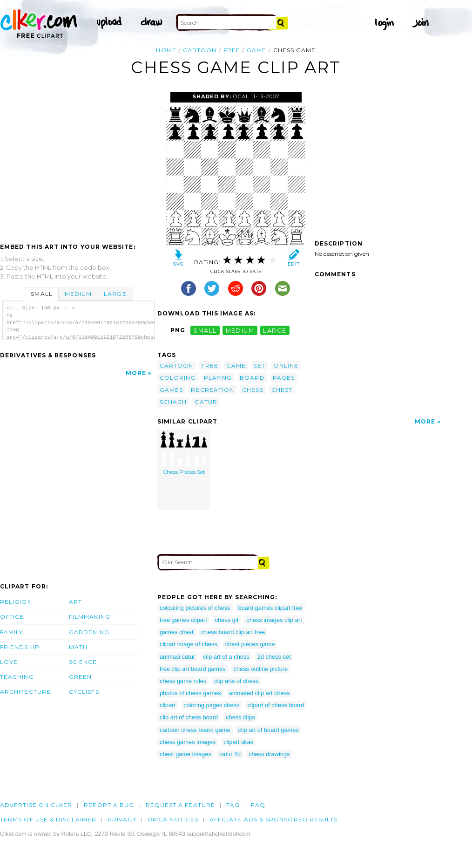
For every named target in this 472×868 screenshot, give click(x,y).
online (286, 366)
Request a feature (180, 805)
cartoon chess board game (195, 730)
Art (75, 602)
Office (12, 617)
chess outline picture (261, 669)
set (260, 366)
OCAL (241, 96)
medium (240, 330)
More (136, 373)
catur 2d (230, 754)
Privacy (122, 819)
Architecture (25, 692)
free (232, 50)
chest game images (185, 754)
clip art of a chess (226, 657)
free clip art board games (193, 669)
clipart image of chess (189, 644)
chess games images (188, 742)
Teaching (17, 677)
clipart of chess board (276, 705)
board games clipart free (270, 608)
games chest (177, 632)
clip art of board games (269, 730)
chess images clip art (274, 620)
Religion (16, 602)
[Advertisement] (78, 162)
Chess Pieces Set (184, 454)
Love (9, 662)
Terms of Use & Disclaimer (48, 819)
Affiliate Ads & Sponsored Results (274, 819)
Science (83, 662)
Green (80, 677)
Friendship (20, 647)
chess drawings (269, 754)
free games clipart (183, 620)
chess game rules (183, 681)
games (171, 390)
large (275, 330)
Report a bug (109, 805)
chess (253, 390)
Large (115, 294)
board (252, 378)
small (205, 330)
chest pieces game (250, 644)
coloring (178, 378)
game (256, 50)
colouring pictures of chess (195, 608)
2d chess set (274, 657)
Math (78, 647)
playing (218, 378)
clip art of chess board (189, 717)
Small (41, 294)
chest (282, 390)
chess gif (227, 620)
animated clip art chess (260, 693)
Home (166, 50)
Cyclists (84, 692)
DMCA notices (173, 819)
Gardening (89, 632)
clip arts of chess (236, 681)
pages (284, 378)
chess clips (240, 717)
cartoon (200, 50)
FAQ (258, 805)
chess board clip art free (233, 632)
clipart (168, 705)
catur (206, 402)
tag (233, 805)
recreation (212, 390)
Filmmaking (90, 617)
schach (173, 402)
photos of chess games (190, 693)
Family (11, 632)
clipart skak (238, 742)
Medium (78, 294)
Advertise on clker (36, 805)
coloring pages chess (211, 705)
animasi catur (177, 657)
